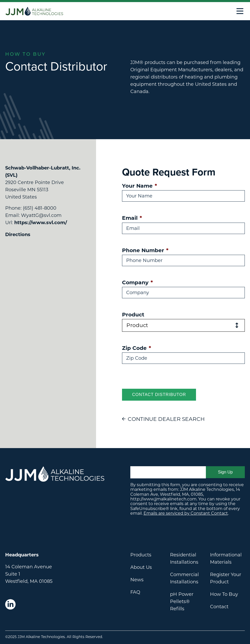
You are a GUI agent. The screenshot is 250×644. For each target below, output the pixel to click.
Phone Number (145, 250)
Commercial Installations (184, 578)
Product (133, 314)
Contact (219, 607)
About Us (141, 567)
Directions (18, 235)
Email (132, 218)
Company (137, 282)
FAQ (135, 592)
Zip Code (137, 348)
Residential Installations (184, 558)
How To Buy (224, 594)
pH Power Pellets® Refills (182, 601)
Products (141, 555)
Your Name (140, 186)
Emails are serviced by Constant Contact (186, 513)
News (137, 580)
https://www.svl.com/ (41, 223)
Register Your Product (226, 578)
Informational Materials (226, 558)
